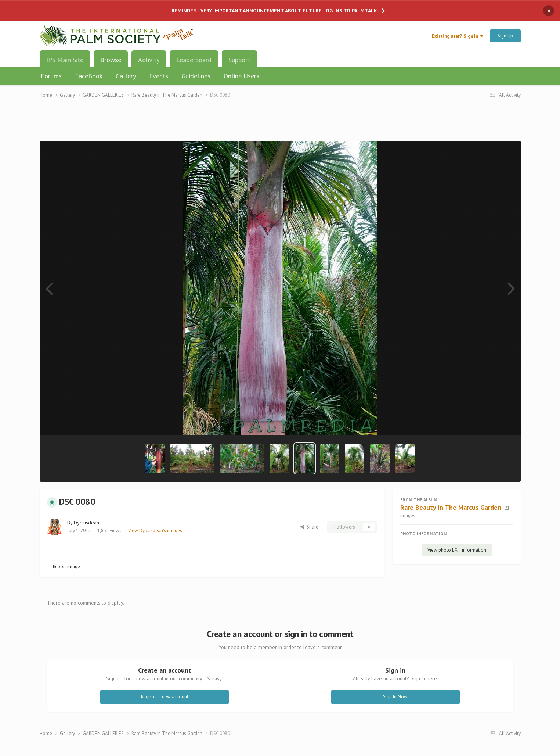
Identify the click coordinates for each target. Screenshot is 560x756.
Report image (66, 567)
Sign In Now (395, 697)
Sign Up (505, 36)
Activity (149, 60)
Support (239, 60)
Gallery (126, 76)
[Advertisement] (280, 124)
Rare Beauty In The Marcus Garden (451, 507)
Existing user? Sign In (458, 36)
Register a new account (165, 697)
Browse (111, 62)
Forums (51, 76)
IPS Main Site (65, 60)
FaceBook (89, 76)
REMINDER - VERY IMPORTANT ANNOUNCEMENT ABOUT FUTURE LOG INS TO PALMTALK (274, 11)
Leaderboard (194, 60)
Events (159, 76)
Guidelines (196, 76)
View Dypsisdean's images (155, 531)
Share (309, 527)
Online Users (241, 76)
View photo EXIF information (457, 550)
